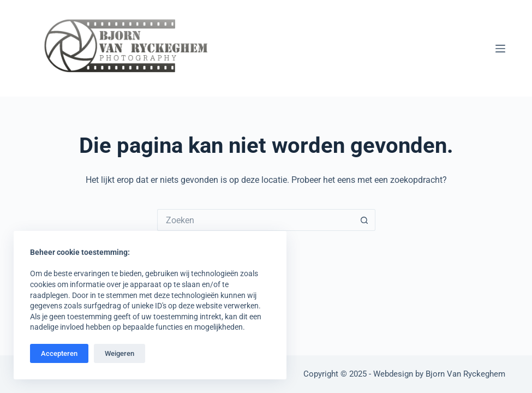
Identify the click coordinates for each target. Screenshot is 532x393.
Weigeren (119, 353)
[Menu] (500, 49)
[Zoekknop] (364, 220)
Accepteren (59, 353)
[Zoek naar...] (255, 220)
